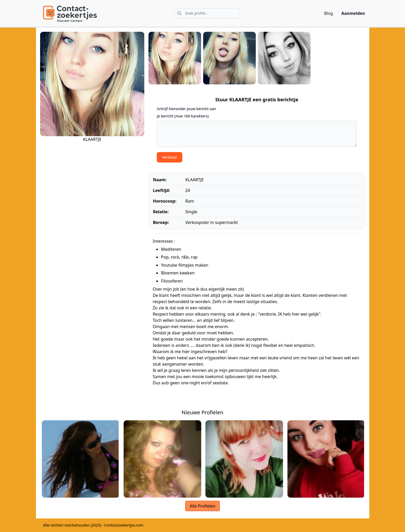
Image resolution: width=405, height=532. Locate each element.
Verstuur (170, 157)
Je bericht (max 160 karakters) (183, 116)
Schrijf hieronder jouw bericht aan (186, 109)
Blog (328, 13)
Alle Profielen (202, 506)
